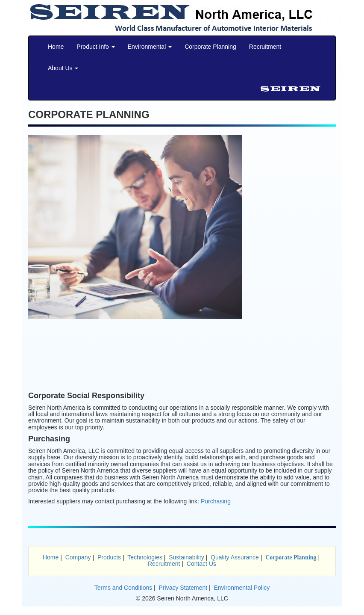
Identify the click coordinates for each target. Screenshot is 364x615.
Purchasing (216, 501)
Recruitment (265, 47)
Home (56, 47)
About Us (63, 68)
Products (109, 557)
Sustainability (186, 557)
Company (78, 557)
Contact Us (201, 564)
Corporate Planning (210, 47)
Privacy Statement (183, 588)
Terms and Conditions (123, 588)
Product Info (95, 47)
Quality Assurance (235, 557)
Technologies (145, 557)
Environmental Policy (242, 588)
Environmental (150, 47)
